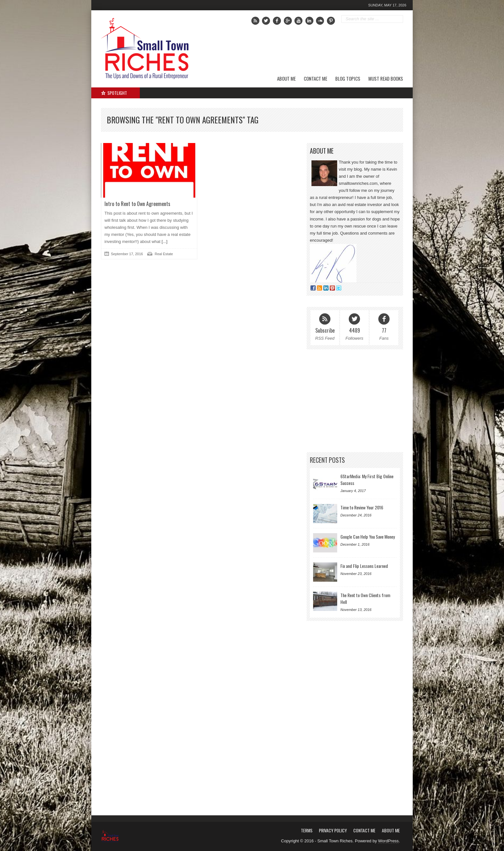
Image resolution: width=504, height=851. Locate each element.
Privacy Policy (333, 830)
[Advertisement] (329, 50)
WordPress (388, 841)
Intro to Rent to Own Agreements (137, 204)
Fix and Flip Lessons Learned (364, 566)
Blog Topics (348, 78)
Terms (307, 830)
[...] (164, 242)
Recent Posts (327, 460)
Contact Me (315, 78)
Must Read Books (386, 78)
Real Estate (164, 254)
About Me (286, 78)
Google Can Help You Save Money (368, 537)
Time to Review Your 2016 (362, 507)
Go (399, 19)
